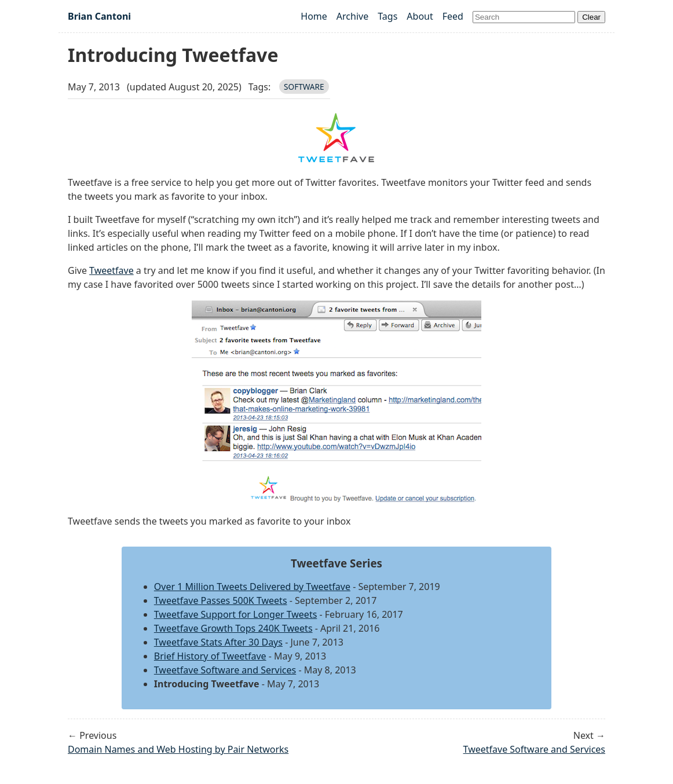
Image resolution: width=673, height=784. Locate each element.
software (304, 87)
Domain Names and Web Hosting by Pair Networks (178, 749)
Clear (591, 17)
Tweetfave (111, 270)
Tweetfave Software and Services (225, 670)
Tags (387, 16)
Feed (453, 16)
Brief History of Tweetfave (210, 656)
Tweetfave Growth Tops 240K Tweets (233, 628)
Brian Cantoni (99, 16)
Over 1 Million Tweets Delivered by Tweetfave (252, 587)
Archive (352, 16)
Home (314, 16)
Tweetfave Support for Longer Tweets (236, 614)
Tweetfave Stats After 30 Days (218, 642)
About (420, 16)
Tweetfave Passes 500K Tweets (221, 600)
